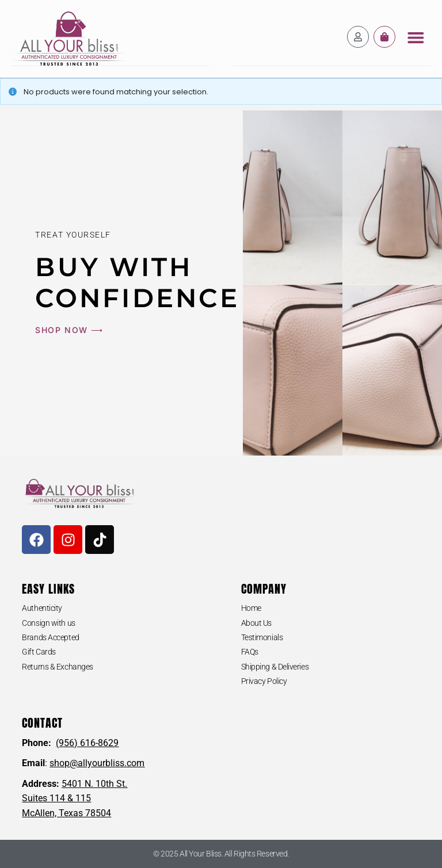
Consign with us (48, 622)
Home (251, 607)
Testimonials (262, 637)
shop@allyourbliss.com (97, 762)
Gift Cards (39, 651)
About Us (256, 622)
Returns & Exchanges (57, 666)
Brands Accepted (50, 637)
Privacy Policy (264, 680)
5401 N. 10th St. (94, 783)
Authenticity (42, 607)
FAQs (250, 651)
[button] (416, 37)
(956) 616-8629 (87, 742)
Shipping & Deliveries (275, 666)
